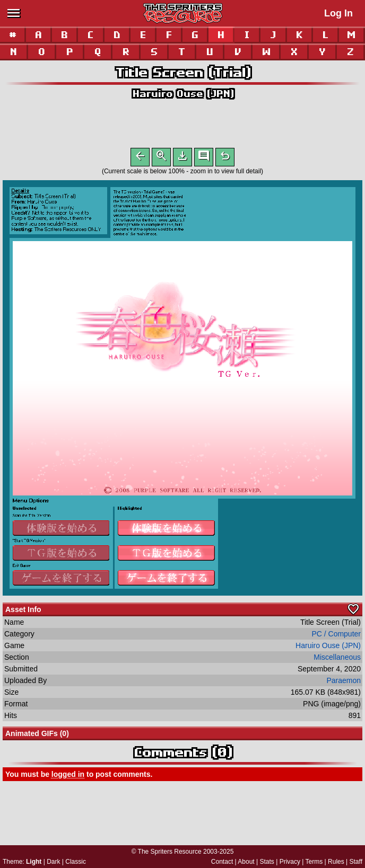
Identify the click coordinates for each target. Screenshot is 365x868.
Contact (222, 862)
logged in (68, 776)
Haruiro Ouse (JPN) (183, 94)
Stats (267, 862)
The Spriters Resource (170, 852)
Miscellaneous (337, 659)
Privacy (290, 862)
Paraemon (344, 683)
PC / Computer (336, 636)
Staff (356, 862)
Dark (53, 862)
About (246, 862)
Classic (76, 862)
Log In (338, 13)
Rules (336, 862)
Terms (314, 862)
